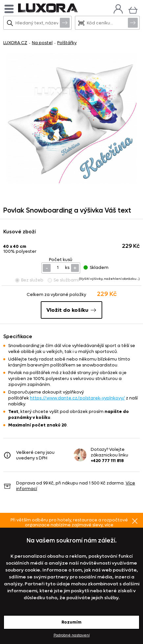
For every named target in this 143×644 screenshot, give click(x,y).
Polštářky (67, 43)
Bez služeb (29, 280)
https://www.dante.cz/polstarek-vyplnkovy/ (77, 398)
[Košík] (133, 9)
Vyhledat (65, 22)
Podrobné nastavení (72, 635)
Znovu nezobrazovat (135, 521)
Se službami (63, 280)
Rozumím (71, 622)
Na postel (42, 43)
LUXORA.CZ (15, 43)
